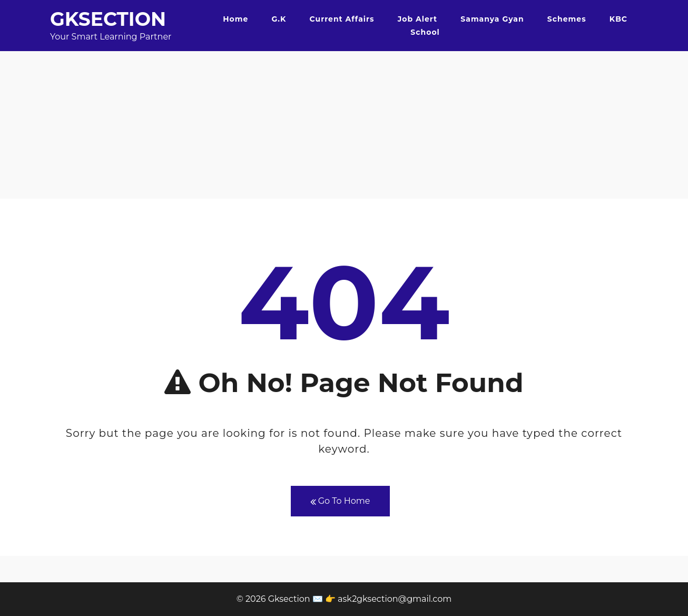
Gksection (108, 19)
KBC (618, 19)
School (425, 32)
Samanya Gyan (492, 19)
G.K (279, 19)
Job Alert (417, 19)
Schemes (567, 19)
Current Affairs (342, 19)
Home (235, 19)
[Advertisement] (344, 125)
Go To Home (340, 501)
